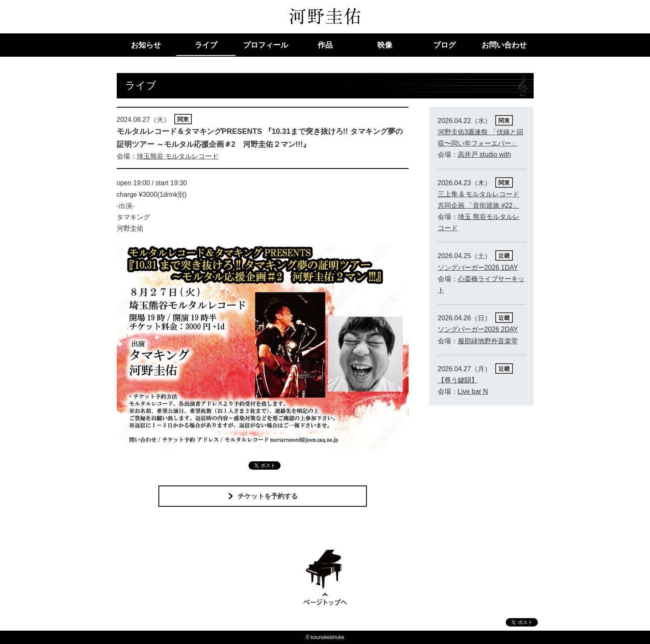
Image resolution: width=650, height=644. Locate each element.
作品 (325, 45)
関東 (183, 119)
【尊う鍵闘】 (458, 380)
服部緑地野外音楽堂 (488, 341)
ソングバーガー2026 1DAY (478, 268)
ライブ (206, 45)
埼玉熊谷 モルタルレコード (178, 156)
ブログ (444, 45)
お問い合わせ (504, 45)
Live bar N (473, 391)
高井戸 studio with (484, 155)
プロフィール (266, 45)
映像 (385, 45)
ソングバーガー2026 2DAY (478, 329)
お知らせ (146, 45)
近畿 (504, 256)
